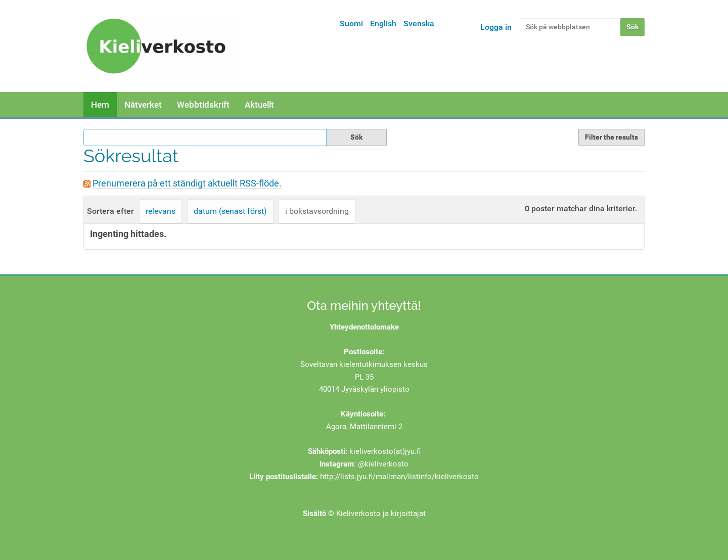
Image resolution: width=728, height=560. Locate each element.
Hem (100, 105)
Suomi (351, 24)
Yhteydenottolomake (364, 327)
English (383, 24)
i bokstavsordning (317, 211)
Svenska (419, 24)
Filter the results (611, 137)
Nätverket (143, 105)
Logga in (496, 27)
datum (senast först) (230, 211)
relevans (161, 211)
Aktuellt (259, 105)
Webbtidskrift (203, 105)
